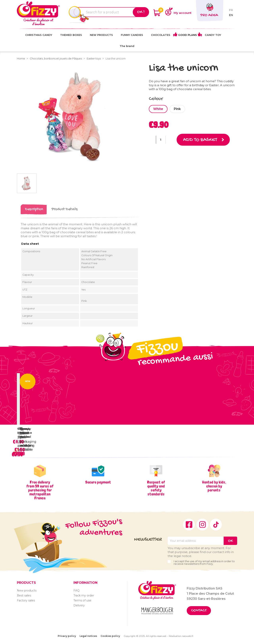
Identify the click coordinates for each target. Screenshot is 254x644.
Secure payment (98, 482)
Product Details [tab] (64, 209)
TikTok (216, 525)
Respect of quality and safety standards (156, 488)
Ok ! (141, 12)
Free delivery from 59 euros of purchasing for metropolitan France (40, 490)
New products (27, 590)
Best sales (24, 595)
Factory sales (26, 600)
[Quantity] (161, 140)
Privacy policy (67, 636)
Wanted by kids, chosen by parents (214, 486)
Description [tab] (34, 209)
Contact (199, 611)
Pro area (209, 15)
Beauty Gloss (25, 431)
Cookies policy (110, 636)
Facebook (189, 525)
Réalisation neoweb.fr (181, 636)
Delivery (79, 605)
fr (231, 10)
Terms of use (82, 600)
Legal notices (88, 636)
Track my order (84, 595)
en (231, 15)
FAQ (76, 590)
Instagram (202, 525)
